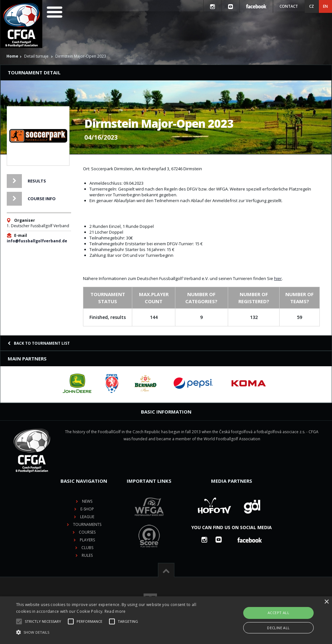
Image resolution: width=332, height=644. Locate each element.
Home (12, 56)
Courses (87, 532)
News (87, 501)
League (87, 517)
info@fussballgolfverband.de (37, 241)
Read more (115, 611)
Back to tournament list (39, 343)
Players (87, 540)
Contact (289, 6)
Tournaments (87, 524)
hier (278, 278)
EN (325, 6)
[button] (114, 632)
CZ (312, 6)
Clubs (87, 548)
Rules (87, 555)
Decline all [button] (278, 628)
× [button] (326, 602)
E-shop (87, 509)
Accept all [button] (278, 613)
